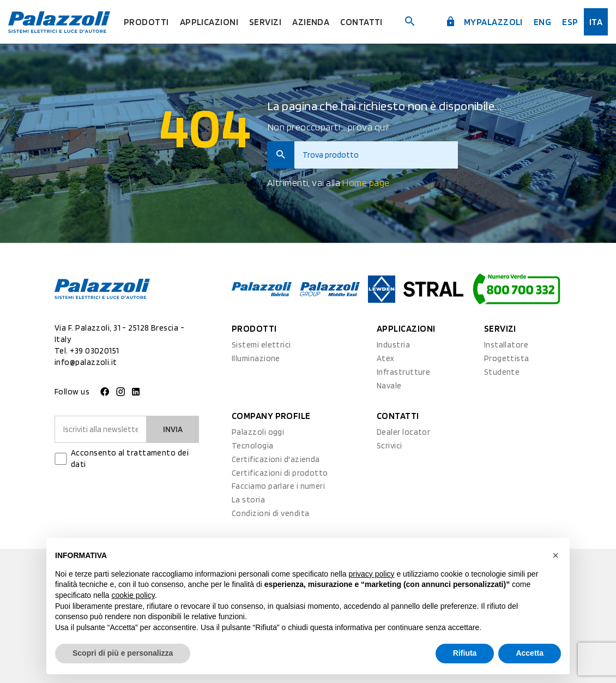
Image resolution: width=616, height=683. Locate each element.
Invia (173, 429)
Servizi (265, 22)
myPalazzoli (484, 22)
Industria (393, 345)
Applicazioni (209, 22)
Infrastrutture (403, 372)
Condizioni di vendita (270, 513)
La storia (248, 500)
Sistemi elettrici (261, 345)
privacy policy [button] (372, 574)
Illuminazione (256, 358)
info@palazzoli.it (86, 362)
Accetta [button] (530, 653)
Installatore (506, 345)
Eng (542, 22)
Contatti (361, 22)
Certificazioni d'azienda (276, 459)
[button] (555, 555)
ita (596, 22)
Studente (502, 372)
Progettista (507, 358)
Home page (366, 182)
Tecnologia (253, 446)
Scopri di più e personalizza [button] (123, 653)
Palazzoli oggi (258, 432)
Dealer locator (403, 432)
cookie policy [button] (133, 595)
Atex (386, 358)
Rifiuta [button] (465, 653)
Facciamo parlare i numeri (278, 486)
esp (570, 22)
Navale (389, 386)
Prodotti (146, 22)
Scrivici (389, 446)
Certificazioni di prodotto (280, 473)
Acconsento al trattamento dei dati (130, 459)
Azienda (311, 22)
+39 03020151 (94, 351)
